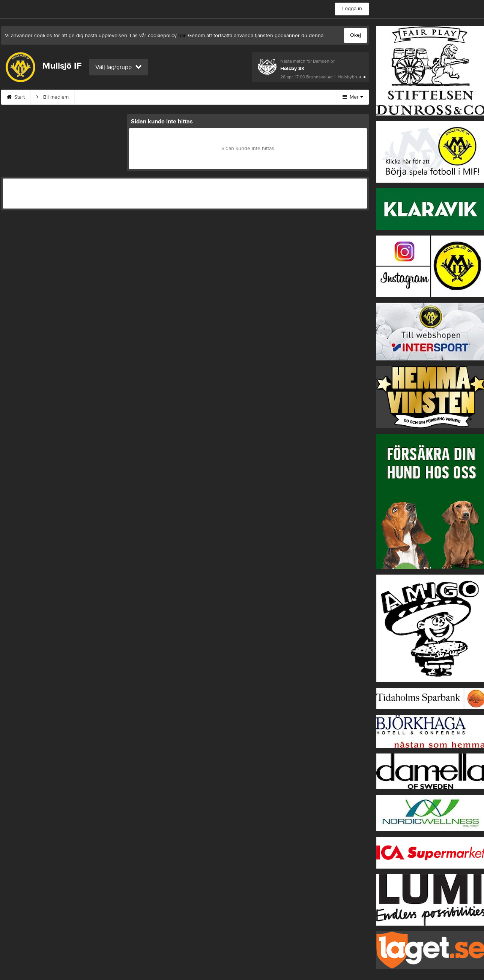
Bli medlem (53, 97)
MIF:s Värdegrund (104, 97)
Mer (353, 97)
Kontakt (152, 97)
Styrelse (235, 97)
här (182, 36)
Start (16, 97)
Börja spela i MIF (282, 97)
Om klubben (193, 97)
